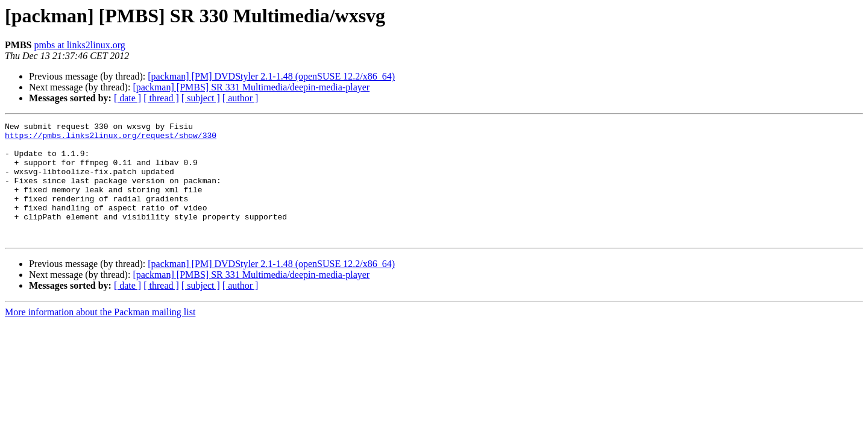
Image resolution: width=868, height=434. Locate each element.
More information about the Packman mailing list (100, 335)
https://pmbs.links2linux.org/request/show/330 (111, 139)
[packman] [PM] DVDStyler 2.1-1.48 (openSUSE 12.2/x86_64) (271, 76)
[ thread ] (161, 98)
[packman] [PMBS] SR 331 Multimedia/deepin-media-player (251, 87)
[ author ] (241, 98)
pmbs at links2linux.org (79, 45)
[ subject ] (201, 98)
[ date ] (127, 98)
